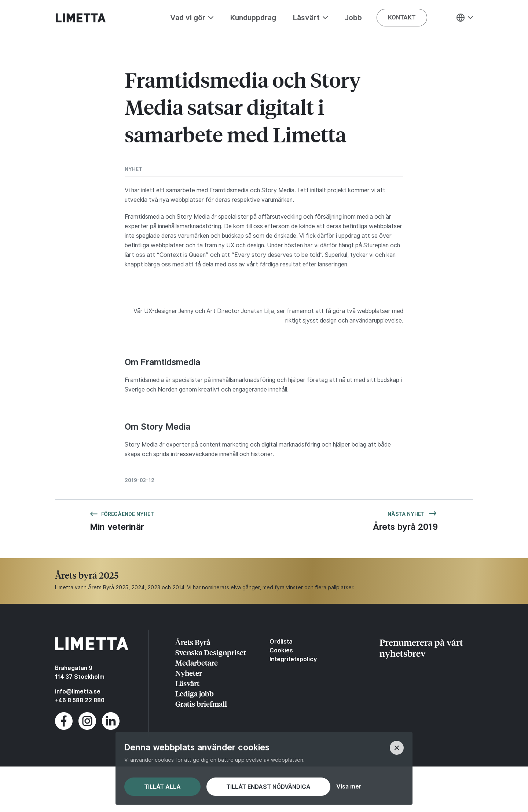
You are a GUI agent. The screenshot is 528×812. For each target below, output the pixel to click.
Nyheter (189, 673)
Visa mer (349, 787)
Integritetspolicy (293, 659)
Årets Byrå (193, 642)
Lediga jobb (195, 693)
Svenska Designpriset (211, 652)
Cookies (281, 650)
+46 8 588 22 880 (80, 700)
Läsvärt (187, 683)
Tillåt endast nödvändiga (268, 787)
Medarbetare (197, 662)
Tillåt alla (162, 787)
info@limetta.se (78, 691)
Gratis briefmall (201, 704)
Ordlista (281, 641)
